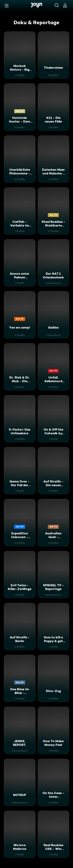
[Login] (65, 5)
